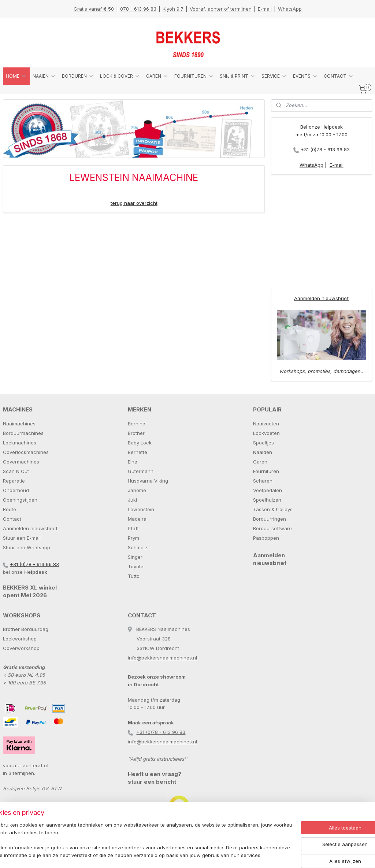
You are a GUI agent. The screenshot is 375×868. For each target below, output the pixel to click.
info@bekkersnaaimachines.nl (162, 658)
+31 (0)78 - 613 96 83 (325, 149)
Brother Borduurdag (26, 629)
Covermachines (21, 462)
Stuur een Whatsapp (27, 547)
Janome (137, 490)
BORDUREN (78, 76)
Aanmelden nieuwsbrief (321, 298)
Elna (133, 462)
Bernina (137, 424)
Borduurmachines (23, 433)
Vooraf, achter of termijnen (221, 9)
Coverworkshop (21, 648)
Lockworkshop (20, 639)
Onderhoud (16, 490)
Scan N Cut (16, 471)
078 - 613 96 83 (138, 9)
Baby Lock (140, 443)
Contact (12, 519)
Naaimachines (19, 424)
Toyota (136, 566)
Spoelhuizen (267, 500)
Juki (132, 500)
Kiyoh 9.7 (173, 9)
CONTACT (339, 76)
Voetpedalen (268, 490)
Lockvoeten (266, 433)
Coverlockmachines (26, 452)
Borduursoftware (272, 528)
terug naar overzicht (134, 203)
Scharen (263, 481)
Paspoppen (266, 538)
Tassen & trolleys (273, 509)
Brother (136, 433)
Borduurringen (270, 519)
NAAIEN (44, 76)
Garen (260, 462)
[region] (139, 841)
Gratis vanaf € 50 (94, 9)
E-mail (265, 9)
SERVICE (274, 76)
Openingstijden (20, 500)
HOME (16, 76)
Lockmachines (20, 443)
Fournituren (266, 471)
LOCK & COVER (120, 76)
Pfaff (133, 528)
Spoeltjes (263, 443)
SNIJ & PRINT (238, 76)
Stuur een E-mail (22, 538)
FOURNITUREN (194, 76)
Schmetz (138, 547)
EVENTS (305, 76)
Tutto (134, 576)
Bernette (138, 452)
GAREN (157, 76)
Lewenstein (141, 509)
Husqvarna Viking (148, 481)
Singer (135, 557)
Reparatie (14, 481)
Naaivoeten (266, 424)
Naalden (263, 452)
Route (10, 509)
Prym (133, 538)
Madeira (137, 519)
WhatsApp (290, 9)
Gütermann (141, 471)
